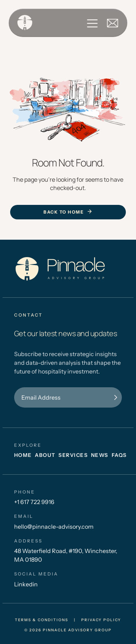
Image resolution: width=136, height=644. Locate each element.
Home (23, 455)
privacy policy (101, 620)
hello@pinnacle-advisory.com (54, 527)
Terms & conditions (42, 620)
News (100, 455)
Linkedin (26, 584)
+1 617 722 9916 (34, 502)
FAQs (119, 455)
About (45, 455)
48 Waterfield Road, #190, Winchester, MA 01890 (66, 555)
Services (73, 455)
